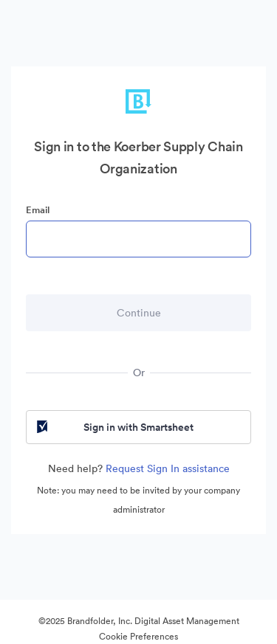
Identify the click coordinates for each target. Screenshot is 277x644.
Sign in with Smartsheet (114, 427)
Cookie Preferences (138, 636)
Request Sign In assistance (168, 468)
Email (38, 210)
